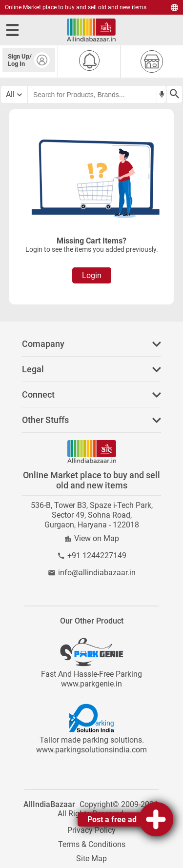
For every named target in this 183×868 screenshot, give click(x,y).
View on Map (97, 538)
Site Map (91, 858)
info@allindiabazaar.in (97, 573)
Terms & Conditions (92, 844)
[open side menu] (14, 30)
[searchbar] (92, 94)
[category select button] (14, 94)
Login (92, 275)
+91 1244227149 (97, 555)
